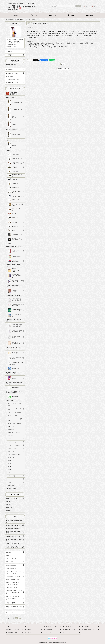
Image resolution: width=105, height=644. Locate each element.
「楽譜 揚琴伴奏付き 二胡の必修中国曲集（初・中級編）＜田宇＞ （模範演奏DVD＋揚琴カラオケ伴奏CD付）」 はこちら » (63, 43)
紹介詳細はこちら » (12, 45)
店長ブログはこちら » (13, 46)
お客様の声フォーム (34, 47)
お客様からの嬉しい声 (63, 69)
